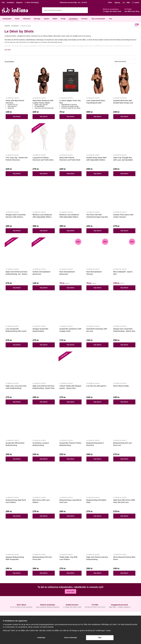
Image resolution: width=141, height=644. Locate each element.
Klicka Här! (71, 591)
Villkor (110, 3)
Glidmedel (27, 19)
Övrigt (63, 19)
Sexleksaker (7, 19)
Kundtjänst (10, 3)
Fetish (17, 19)
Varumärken (73, 19)
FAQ (3, 3)
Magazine (19, 3)
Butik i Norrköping (32, 3)
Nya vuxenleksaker (98, 19)
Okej (100, 638)
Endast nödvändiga (70, 638)
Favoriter (84, 19)
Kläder (55, 19)
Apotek (46, 19)
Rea (111, 19)
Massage (37, 19)
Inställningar (41, 638)
